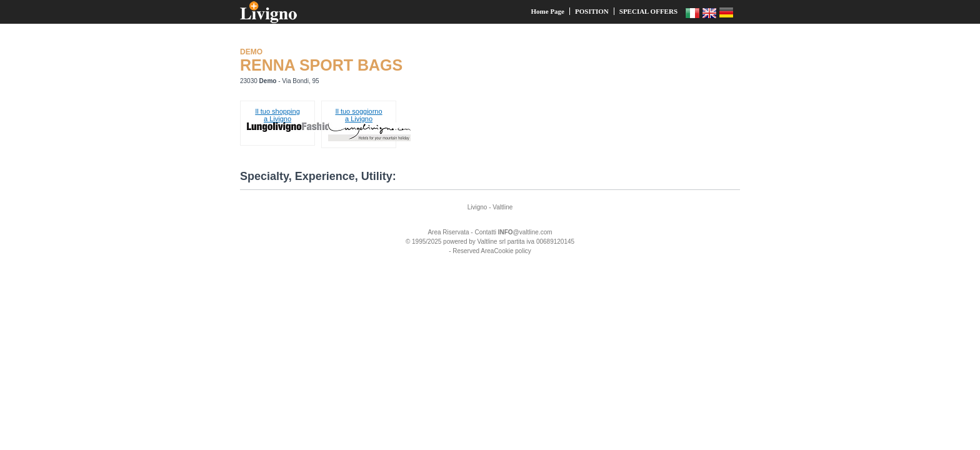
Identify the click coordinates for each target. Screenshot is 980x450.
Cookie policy (512, 251)
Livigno (477, 207)
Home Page (548, 11)
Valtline (502, 207)
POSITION (592, 11)
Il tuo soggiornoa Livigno (358, 115)
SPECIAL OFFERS (648, 11)
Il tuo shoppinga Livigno (277, 115)
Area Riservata (448, 232)
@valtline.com (525, 232)
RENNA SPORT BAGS (321, 65)
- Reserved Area (471, 251)
